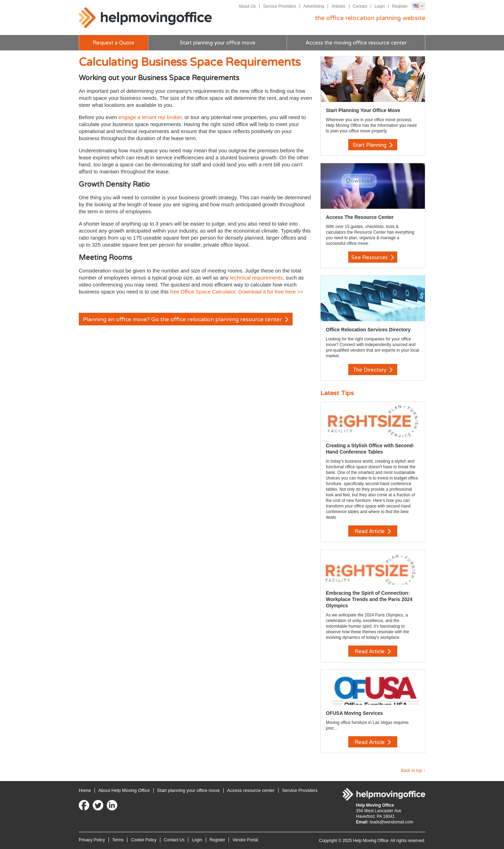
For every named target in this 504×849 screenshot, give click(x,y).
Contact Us (174, 840)
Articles (338, 6)
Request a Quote (114, 43)
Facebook (84, 805)
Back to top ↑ (413, 771)
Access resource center (251, 790)
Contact (360, 6)
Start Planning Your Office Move (363, 110)
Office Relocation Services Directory (368, 330)
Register (400, 6)
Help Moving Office (145, 18)
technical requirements (256, 278)
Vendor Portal (245, 840)
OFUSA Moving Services (354, 713)
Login (380, 6)
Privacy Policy (92, 840)
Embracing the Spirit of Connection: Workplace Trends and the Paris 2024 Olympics (369, 599)
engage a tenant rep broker (150, 117)
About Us (247, 6)
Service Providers (280, 6)
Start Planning (373, 145)
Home (85, 790)
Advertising (314, 6)
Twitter (98, 805)
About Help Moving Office (124, 790)
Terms (118, 840)
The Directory (373, 370)
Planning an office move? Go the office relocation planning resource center (186, 319)
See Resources (373, 257)
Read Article (373, 531)
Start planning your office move (218, 43)
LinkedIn (112, 805)
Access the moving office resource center (356, 43)
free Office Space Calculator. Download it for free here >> (237, 292)
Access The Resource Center (360, 217)
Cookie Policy (144, 840)
